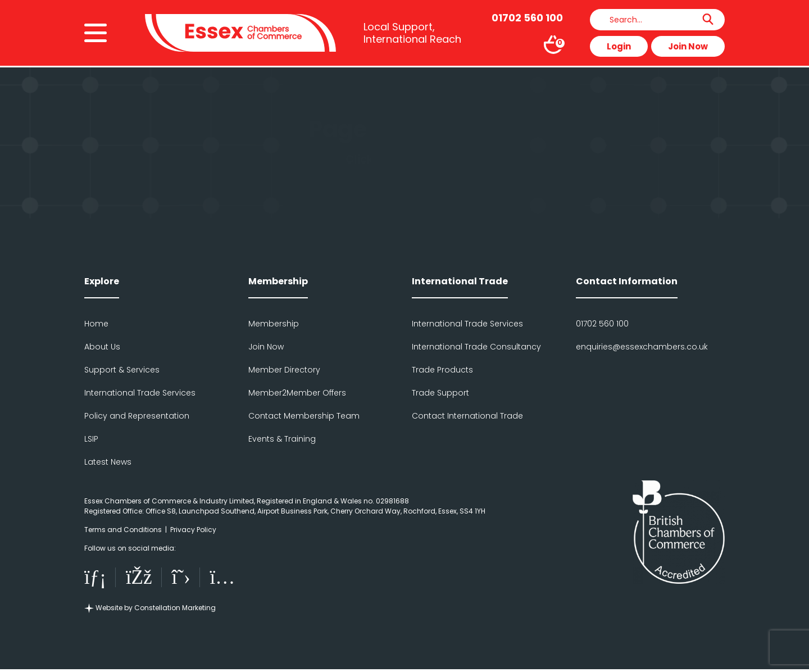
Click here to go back (404, 159)
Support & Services (122, 370)
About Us (102, 347)
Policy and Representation (137, 416)
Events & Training (282, 439)
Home (96, 324)
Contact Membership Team (304, 416)
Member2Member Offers (297, 393)
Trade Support (440, 393)
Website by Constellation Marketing (150, 610)
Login (619, 47)
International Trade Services (140, 393)
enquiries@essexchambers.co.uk (642, 347)
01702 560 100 (602, 324)
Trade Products (442, 370)
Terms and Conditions (123, 530)
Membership (274, 324)
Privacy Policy (193, 530)
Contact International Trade (467, 416)
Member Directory (284, 370)
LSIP (91, 439)
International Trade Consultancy (476, 347)
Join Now (688, 47)
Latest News (108, 462)
